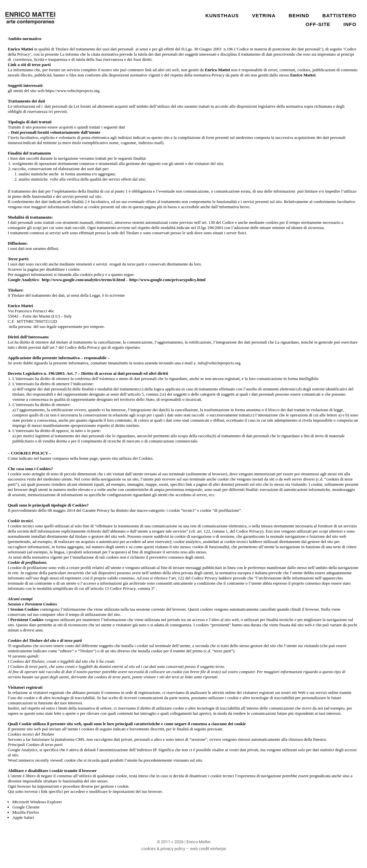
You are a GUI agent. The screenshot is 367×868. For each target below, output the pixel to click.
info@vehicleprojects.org (219, 363)
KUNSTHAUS (222, 15)
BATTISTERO (340, 15)
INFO (350, 24)
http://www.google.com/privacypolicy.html (167, 280)
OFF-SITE (318, 24)
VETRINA (264, 15)
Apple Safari (23, 817)
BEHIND (299, 15)
